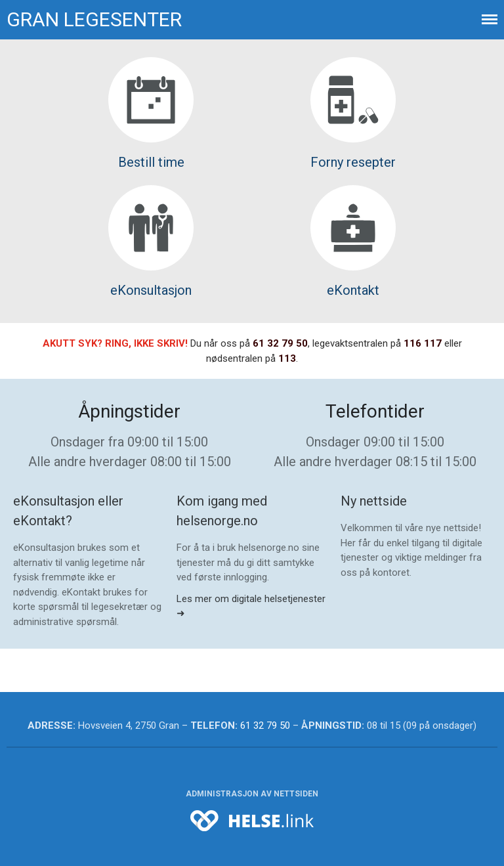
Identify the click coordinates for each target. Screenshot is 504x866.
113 (287, 358)
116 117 (423, 343)
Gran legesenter (94, 19)
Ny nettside (374, 501)
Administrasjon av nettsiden (252, 794)
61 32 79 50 (280, 343)
